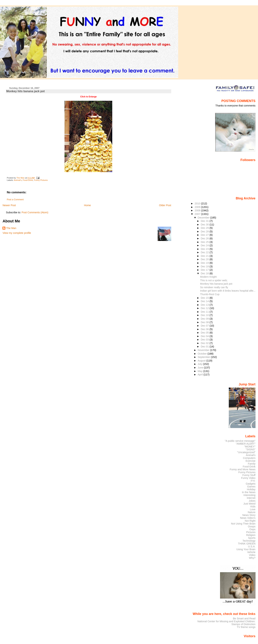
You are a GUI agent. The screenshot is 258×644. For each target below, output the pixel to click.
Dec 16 (205, 273)
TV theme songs (246, 627)
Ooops (252, 526)
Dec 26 (205, 238)
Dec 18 (205, 266)
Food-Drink (28, 180)
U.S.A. (252, 546)
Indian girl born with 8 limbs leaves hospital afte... (228, 291)
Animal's (18, 180)
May (201, 371)
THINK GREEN (247, 544)
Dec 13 (205, 305)
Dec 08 (205, 322)
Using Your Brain (246, 549)
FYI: (253, 481)
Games (251, 487)
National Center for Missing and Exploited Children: (226, 621)
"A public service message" (240, 441)
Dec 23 (205, 249)
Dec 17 (205, 270)
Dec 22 (205, 252)
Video (252, 555)
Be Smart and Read (244, 618)
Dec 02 (205, 343)
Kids (253, 506)
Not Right (250, 521)
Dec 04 (205, 336)
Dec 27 (205, 235)
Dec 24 (205, 245)
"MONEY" (250, 447)
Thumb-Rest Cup (210, 294)
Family (252, 464)
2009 (198, 207)
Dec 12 (205, 308)
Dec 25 (205, 242)
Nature (252, 512)
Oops (252, 529)
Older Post (165, 205)
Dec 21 (205, 256)
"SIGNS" (251, 449)
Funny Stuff (249, 475)
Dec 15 (205, 298)
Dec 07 (205, 326)
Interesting (250, 495)
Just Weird (249, 504)
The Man (11, 228)
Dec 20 (205, 259)
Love (253, 509)
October (203, 354)
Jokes (252, 501)
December (204, 218)
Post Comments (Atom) (35, 212)
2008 (198, 210)
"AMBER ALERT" (246, 444)
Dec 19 (205, 263)
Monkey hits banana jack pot (216, 284)
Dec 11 (205, 312)
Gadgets (251, 484)
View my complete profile (17, 233)
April (201, 375)
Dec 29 (205, 228)
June (201, 368)
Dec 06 (205, 329)
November (204, 350)
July (200, 364)
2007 (198, 214)
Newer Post (9, 205)
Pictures (251, 532)
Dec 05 (205, 333)
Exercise (251, 461)
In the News (249, 492)
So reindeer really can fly (214, 287)
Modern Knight (208, 277)
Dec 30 (205, 225)
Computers (249, 458)
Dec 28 (205, 231)
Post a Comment (15, 200)
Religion (251, 535)
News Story (249, 515)
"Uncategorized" (246, 452)
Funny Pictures (41, 180)
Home (87, 205)
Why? (252, 558)
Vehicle (251, 552)
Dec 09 (205, 319)
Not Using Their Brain (243, 524)
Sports (252, 538)
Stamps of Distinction (243, 624)
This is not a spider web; (214, 280)
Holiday (251, 489)
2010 (198, 203)
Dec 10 (205, 315)
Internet (251, 498)
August (202, 361)
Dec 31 (205, 221)
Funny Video (248, 478)
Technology (249, 541)
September (204, 357)
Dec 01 (205, 347)
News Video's (248, 518)
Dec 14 (205, 301)
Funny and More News (242, 469)
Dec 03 (205, 340)
